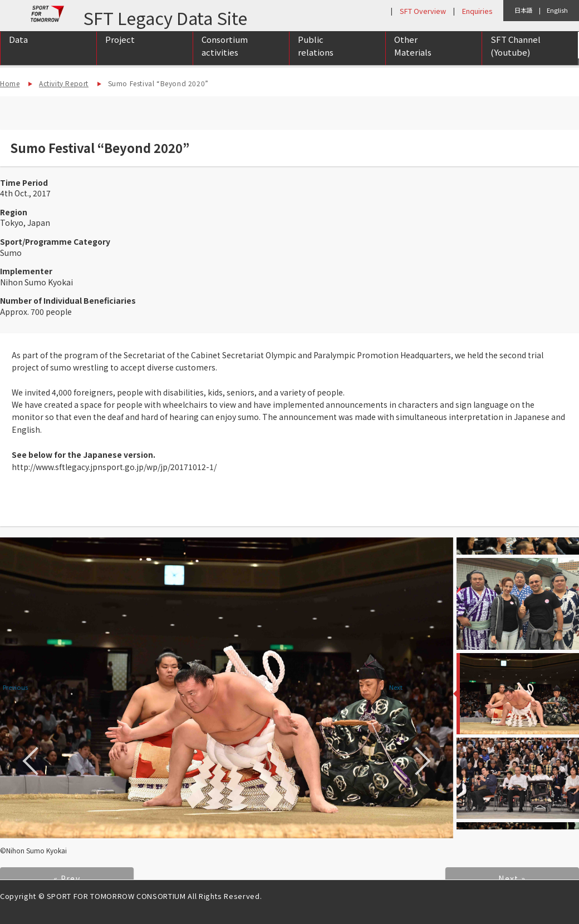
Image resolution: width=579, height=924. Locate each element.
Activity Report (64, 83)
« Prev (67, 878)
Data (18, 51)
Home (10, 83)
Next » (512, 878)
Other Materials (413, 57)
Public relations (316, 57)
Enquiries (477, 11)
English (557, 10)
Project (120, 51)
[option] (227, 688)
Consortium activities (225, 57)
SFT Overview (423, 11)
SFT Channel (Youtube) (516, 57)
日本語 (524, 10)
